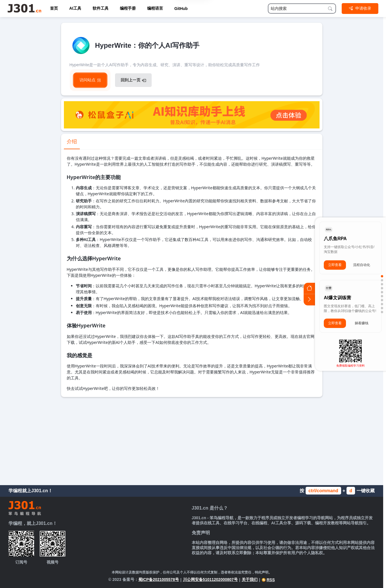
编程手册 (128, 8)
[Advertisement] (192, 440)
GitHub (181, 9)
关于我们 (250, 579)
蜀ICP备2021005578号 (159, 579)
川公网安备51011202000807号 (210, 579)
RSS (268, 580)
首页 (54, 8)
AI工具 (75, 8)
